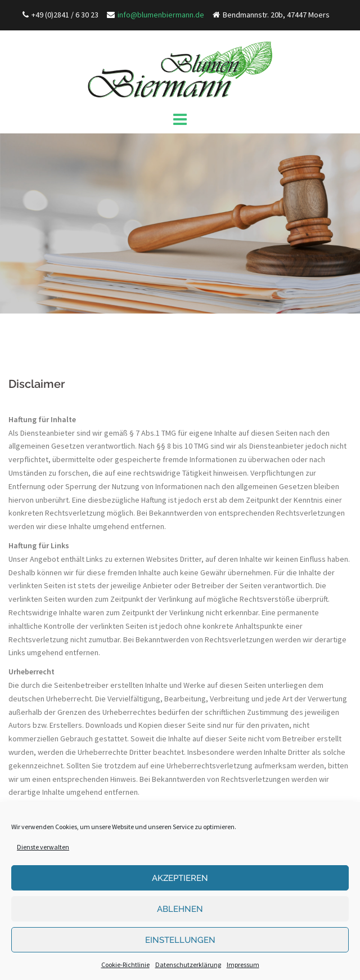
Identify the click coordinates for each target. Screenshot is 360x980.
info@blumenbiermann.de (161, 15)
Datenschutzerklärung (188, 965)
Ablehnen (180, 909)
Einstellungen (180, 940)
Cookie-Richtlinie (125, 965)
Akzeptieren (180, 878)
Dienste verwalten (43, 847)
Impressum (243, 965)
